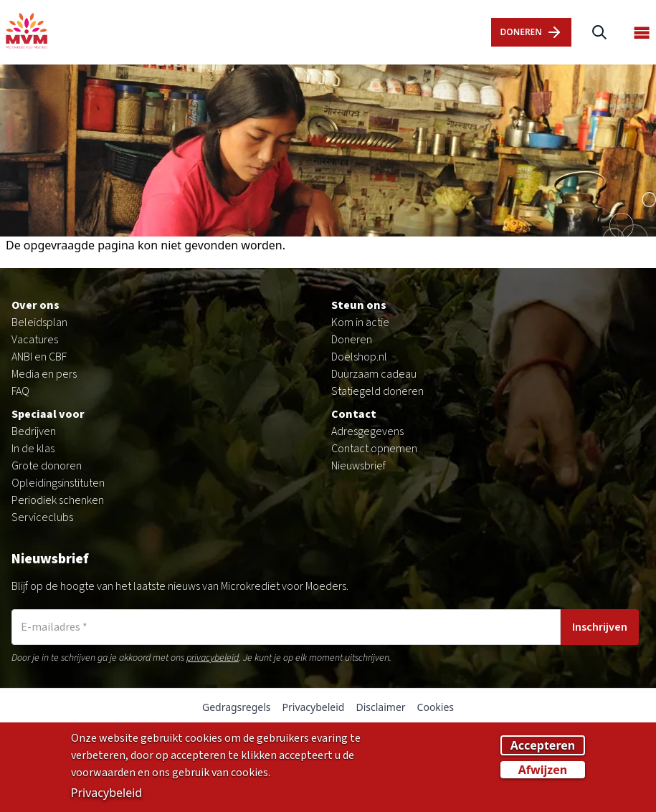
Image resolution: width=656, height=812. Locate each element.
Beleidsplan (39, 323)
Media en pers (44, 374)
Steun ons (359, 305)
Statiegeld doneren (377, 391)
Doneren (352, 340)
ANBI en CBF (39, 357)
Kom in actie (360, 323)
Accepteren (543, 749)
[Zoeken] (599, 33)
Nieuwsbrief (358, 466)
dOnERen (531, 32)
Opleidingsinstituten (58, 483)
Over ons (35, 305)
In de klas (33, 449)
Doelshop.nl (359, 357)
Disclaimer (380, 707)
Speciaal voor (48, 414)
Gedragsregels (237, 707)
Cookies (436, 707)
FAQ (20, 391)
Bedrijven (34, 431)
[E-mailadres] (286, 627)
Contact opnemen (374, 449)
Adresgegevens (367, 431)
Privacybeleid (314, 707)
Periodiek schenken (58, 500)
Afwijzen (543, 773)
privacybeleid (213, 658)
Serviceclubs (42, 517)
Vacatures (35, 340)
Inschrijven (600, 627)
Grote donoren (47, 466)
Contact (354, 414)
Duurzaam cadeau (374, 374)
